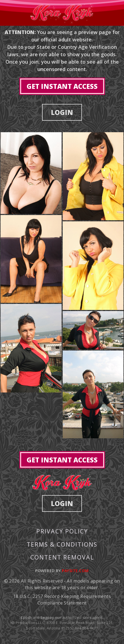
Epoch (27, 617)
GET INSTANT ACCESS (62, 86)
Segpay (48, 617)
